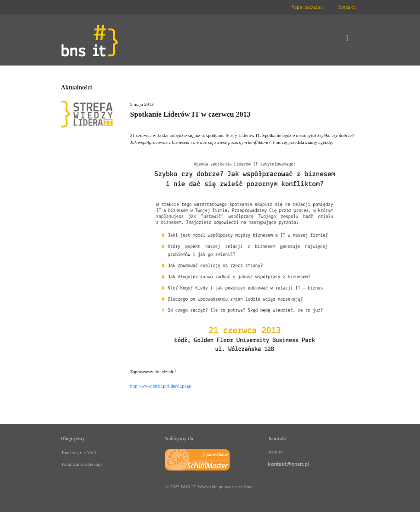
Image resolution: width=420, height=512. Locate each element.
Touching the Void (78, 452)
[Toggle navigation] (347, 40)
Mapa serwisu (307, 7)
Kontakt (347, 7)
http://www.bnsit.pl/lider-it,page (161, 386)
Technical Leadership (81, 464)
